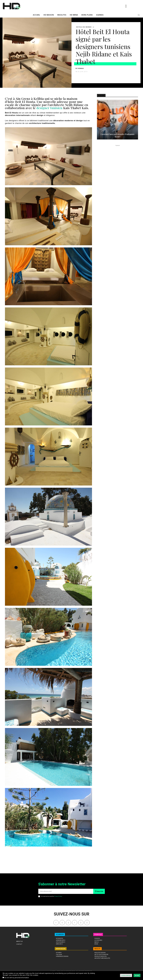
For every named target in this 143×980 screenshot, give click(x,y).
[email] (66, 891)
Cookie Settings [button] (126, 975)
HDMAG (81, 68)
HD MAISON (60, 934)
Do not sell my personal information (17, 978)
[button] (139, 15)
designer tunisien (50, 108)
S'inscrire (99, 891)
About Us (19, 941)
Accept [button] (137, 975)
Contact (19, 944)
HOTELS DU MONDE (84, 27)
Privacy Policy (58, 896)
